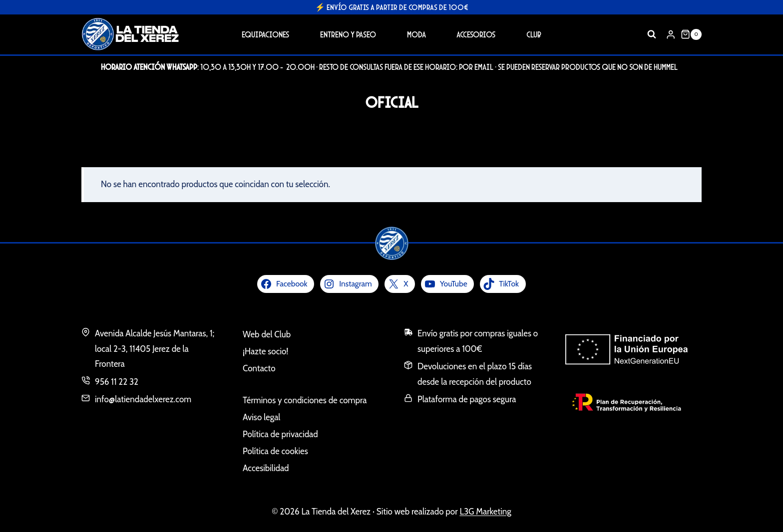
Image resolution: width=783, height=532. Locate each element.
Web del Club (267, 334)
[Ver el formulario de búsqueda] (652, 34)
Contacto (259, 368)
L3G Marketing (485, 512)
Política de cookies (275, 451)
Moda (416, 34)
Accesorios (476, 34)
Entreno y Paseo (348, 34)
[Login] (671, 34)
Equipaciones (265, 34)
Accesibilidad (266, 468)
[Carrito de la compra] (691, 34)
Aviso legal (261, 417)
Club (534, 34)
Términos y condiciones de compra (305, 400)
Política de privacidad (280, 434)
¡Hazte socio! (265, 351)
